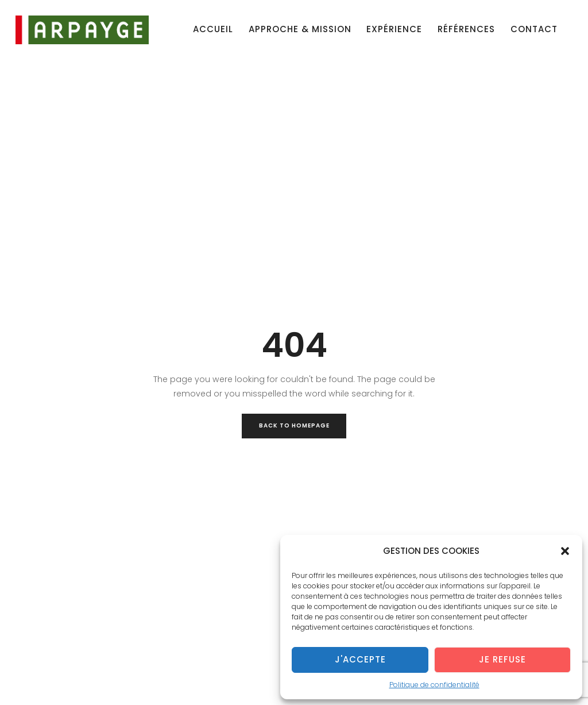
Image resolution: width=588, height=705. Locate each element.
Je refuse (502, 659)
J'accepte (360, 659)
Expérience (394, 29)
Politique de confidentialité (434, 685)
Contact (534, 29)
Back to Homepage (294, 425)
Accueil (213, 29)
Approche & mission (300, 29)
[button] (565, 551)
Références (466, 29)
